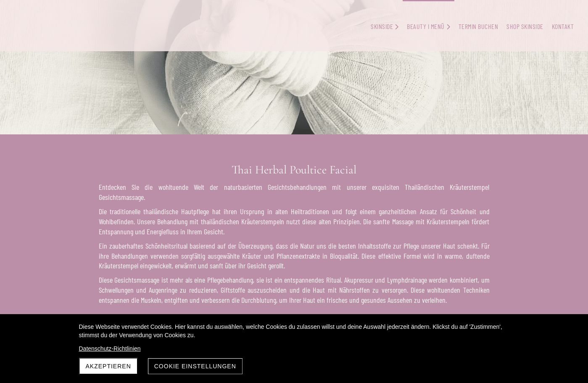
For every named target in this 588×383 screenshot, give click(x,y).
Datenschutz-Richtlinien (110, 349)
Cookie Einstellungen (195, 366)
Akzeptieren (108, 366)
